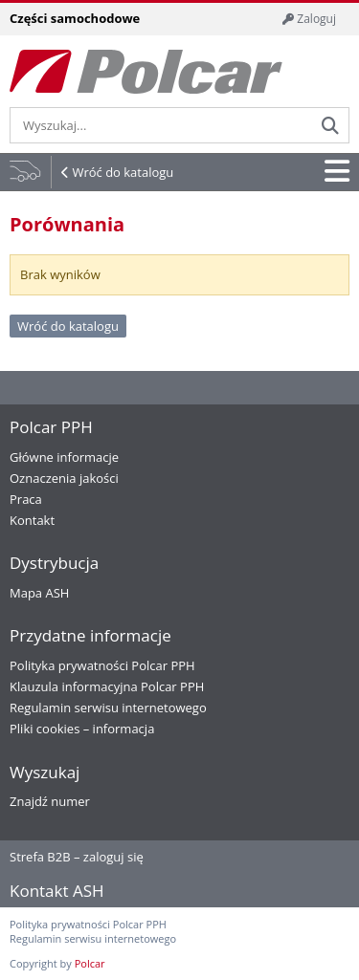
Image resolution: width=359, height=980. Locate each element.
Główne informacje (64, 457)
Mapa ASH (39, 593)
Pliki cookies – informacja (82, 729)
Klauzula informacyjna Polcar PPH (107, 686)
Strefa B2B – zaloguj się (77, 857)
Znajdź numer (50, 801)
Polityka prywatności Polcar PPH (102, 665)
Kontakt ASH (57, 891)
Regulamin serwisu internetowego (108, 708)
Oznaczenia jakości (64, 478)
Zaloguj (309, 19)
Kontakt (32, 520)
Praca (26, 499)
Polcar (90, 963)
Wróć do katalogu (123, 172)
